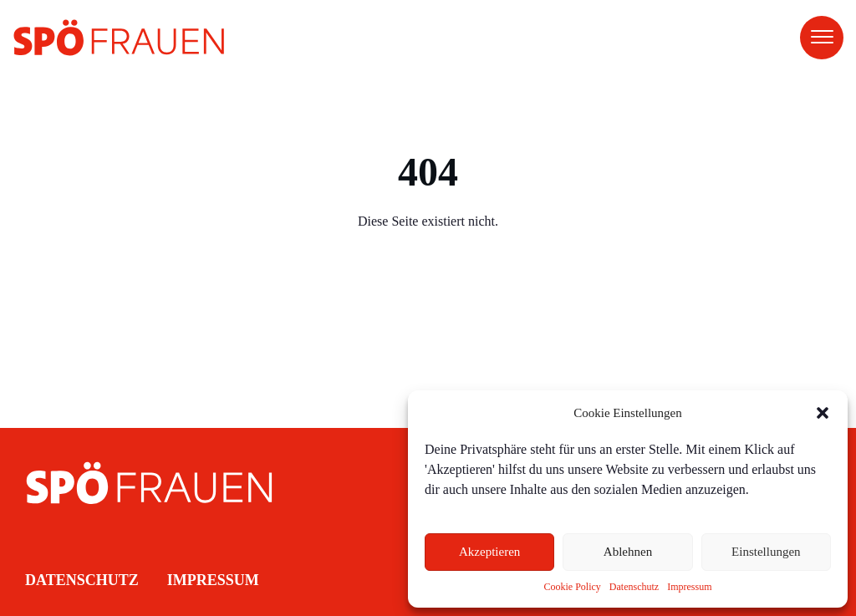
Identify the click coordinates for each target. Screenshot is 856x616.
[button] (823, 413)
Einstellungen (766, 552)
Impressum (689, 587)
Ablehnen (628, 552)
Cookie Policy (573, 587)
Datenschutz (634, 587)
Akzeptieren (489, 552)
